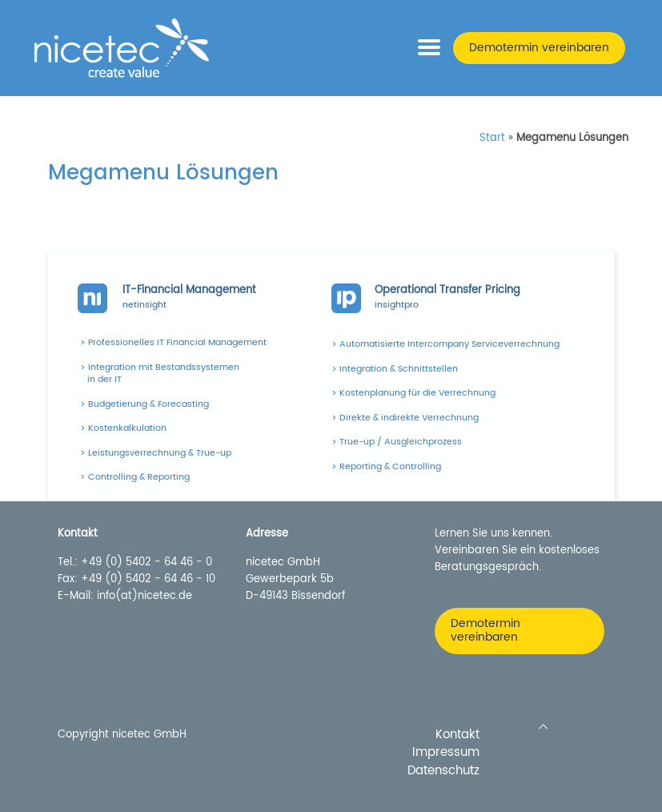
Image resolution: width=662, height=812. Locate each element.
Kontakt (457, 736)
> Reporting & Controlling (386, 467)
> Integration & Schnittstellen (395, 369)
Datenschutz (443, 772)
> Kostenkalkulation (123, 428)
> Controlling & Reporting (135, 477)
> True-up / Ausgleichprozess (397, 442)
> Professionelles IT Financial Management (173, 343)
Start (492, 138)
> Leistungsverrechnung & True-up (156, 453)
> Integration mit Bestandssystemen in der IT (160, 374)
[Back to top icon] (543, 728)
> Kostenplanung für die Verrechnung (413, 393)
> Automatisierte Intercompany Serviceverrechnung (445, 344)
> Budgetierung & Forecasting (144, 404)
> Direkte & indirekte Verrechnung (405, 418)
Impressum (446, 753)
